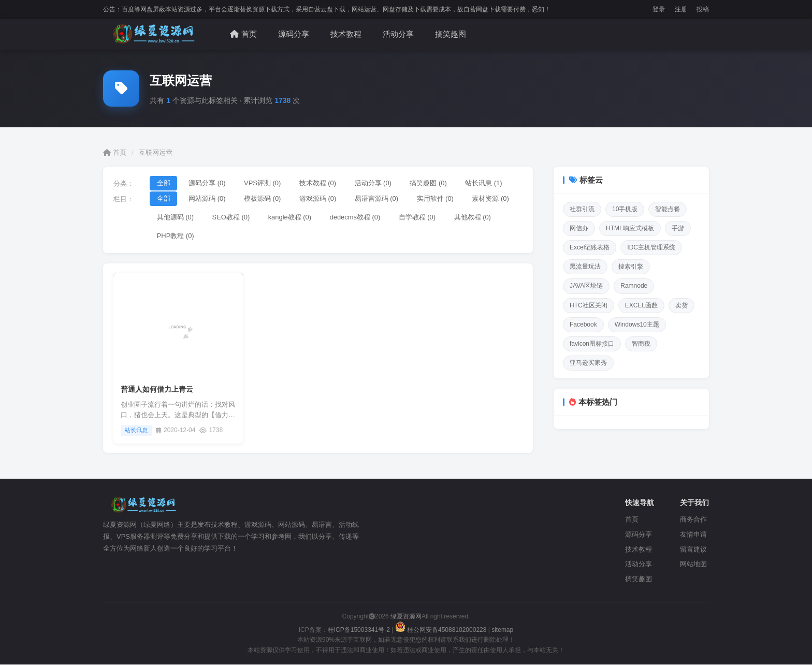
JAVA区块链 (586, 286)
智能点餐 (668, 209)
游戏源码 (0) (319, 198)
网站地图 (693, 564)
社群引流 (582, 209)
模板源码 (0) (264, 198)
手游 (678, 228)
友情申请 (693, 535)
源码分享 (294, 34)
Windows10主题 (637, 324)
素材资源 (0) (493, 198)
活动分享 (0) (375, 183)
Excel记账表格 (590, 247)
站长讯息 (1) (486, 183)
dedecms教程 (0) (356, 217)
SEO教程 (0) (232, 217)
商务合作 (693, 520)
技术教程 (346, 34)
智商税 (641, 344)
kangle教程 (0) (291, 217)
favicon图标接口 (592, 344)
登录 (659, 9)
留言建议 (693, 550)
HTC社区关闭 (589, 305)
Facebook (583, 324)
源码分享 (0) (208, 183)
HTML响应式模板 (630, 228)
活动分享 (398, 34)
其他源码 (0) (176, 217)
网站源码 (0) (208, 198)
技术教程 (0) (319, 183)
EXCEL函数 (641, 305)
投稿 (703, 9)
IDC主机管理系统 (651, 247)
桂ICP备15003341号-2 (359, 630)
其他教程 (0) (475, 217)
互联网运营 (156, 152)
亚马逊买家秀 (588, 363)
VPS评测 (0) (264, 183)
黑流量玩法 (585, 267)
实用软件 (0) (437, 198)
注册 (681, 9)
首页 (243, 34)
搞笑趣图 (451, 34)
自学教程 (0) (419, 217)
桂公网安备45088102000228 (442, 630)
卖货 (682, 305)
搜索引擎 (631, 267)
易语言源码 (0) (378, 198)
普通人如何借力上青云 (157, 390)
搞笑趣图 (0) (430, 183)
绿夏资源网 (405, 617)
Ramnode (634, 286)
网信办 (579, 228)
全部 (164, 183)
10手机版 (625, 209)
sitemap (502, 630)
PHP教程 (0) (176, 236)
